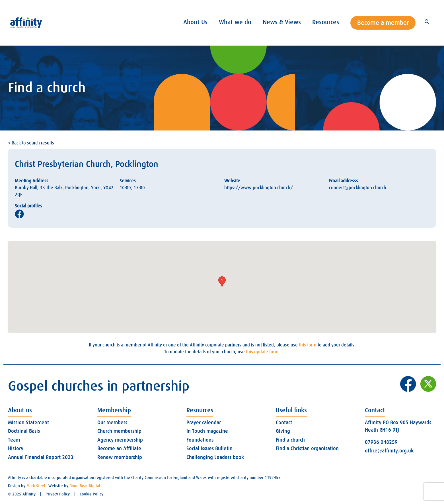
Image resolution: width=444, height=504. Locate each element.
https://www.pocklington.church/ (259, 188)
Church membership (119, 431)
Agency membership (120, 440)
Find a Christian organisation (307, 448)
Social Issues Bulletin (209, 448)
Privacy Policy (58, 494)
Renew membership (120, 457)
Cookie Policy (92, 494)
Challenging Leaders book (215, 457)
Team (14, 440)
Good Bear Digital (85, 486)
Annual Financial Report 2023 (41, 457)
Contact (284, 423)
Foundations (200, 440)
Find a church (290, 440)
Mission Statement (28, 423)
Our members (112, 423)
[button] (222, 282)
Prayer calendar (204, 423)
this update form (262, 352)
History (16, 448)
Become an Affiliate (119, 448)
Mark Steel (36, 486)
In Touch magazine (207, 431)
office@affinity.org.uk (389, 451)
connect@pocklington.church (358, 188)
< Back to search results (31, 143)
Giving (283, 431)
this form (308, 345)
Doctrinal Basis (24, 431)
